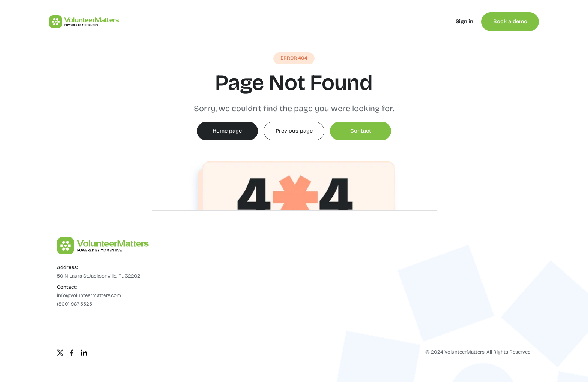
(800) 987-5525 (75, 304)
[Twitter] (60, 353)
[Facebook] (72, 353)
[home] (81, 22)
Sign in (464, 22)
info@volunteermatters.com (89, 296)
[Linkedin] (84, 353)
